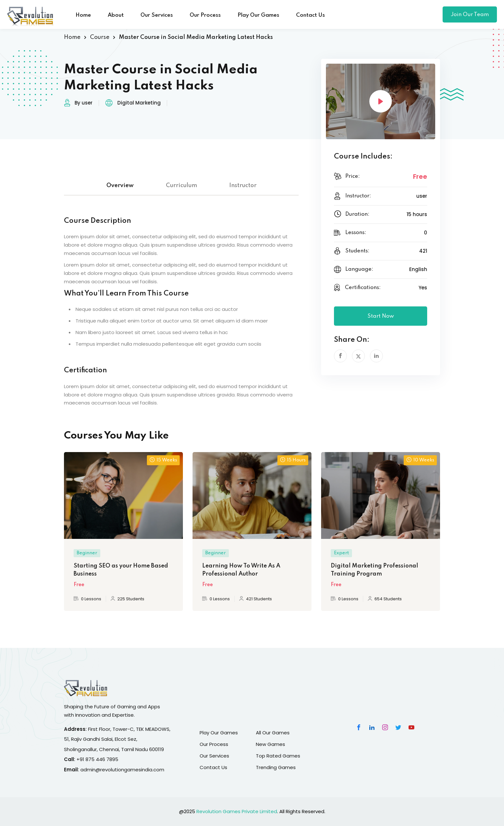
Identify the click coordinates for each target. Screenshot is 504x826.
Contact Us (310, 15)
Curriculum (181, 186)
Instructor (243, 186)
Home (83, 15)
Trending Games (276, 767)
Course (100, 37)
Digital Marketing (139, 103)
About (116, 15)
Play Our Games (258, 15)
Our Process (205, 15)
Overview (120, 186)
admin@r (91, 770)
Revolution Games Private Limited (237, 811)
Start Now (381, 316)
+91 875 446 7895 (97, 759)
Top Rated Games (278, 756)
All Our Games (273, 733)
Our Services (157, 15)
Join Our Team (470, 15)
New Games (270, 744)
